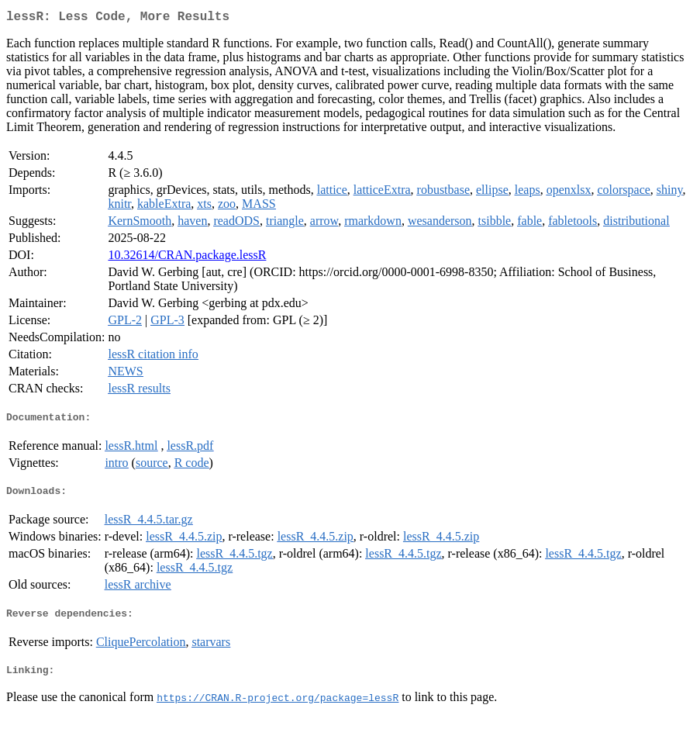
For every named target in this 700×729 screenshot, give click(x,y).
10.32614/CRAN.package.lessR (187, 258)
